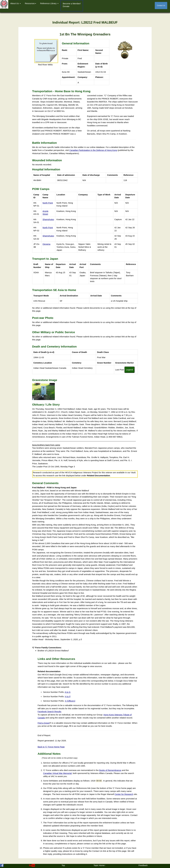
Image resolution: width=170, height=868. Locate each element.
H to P (68, 696)
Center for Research (124, 794)
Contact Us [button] (161, 6)
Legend (129, 370)
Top (63, 865)
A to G (68, 692)
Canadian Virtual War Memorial (57, 773)
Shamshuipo (48, 219)
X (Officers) (70, 701)
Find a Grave (44, 723)
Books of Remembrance (110, 770)
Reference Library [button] (49, 3)
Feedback (143, 865)
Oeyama (46, 244)
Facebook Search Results (49, 711)
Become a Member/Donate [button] (72, 5)
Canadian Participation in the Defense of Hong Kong (93, 150)
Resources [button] (30, 3)
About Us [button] (16, 3)
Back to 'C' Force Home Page (51, 747)
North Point (48, 203)
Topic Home (99, 865)
